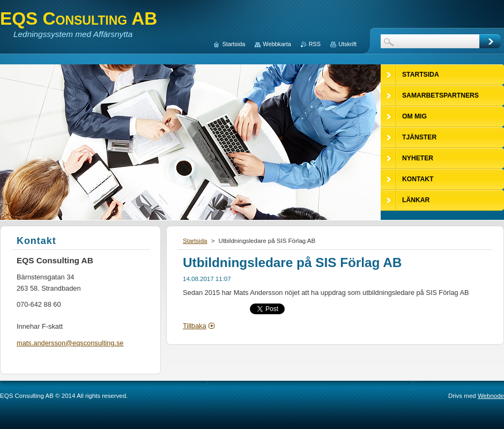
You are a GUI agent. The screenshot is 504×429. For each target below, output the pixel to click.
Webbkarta (277, 44)
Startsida (195, 241)
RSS (315, 44)
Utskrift (347, 44)
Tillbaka (195, 326)
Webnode (491, 396)
